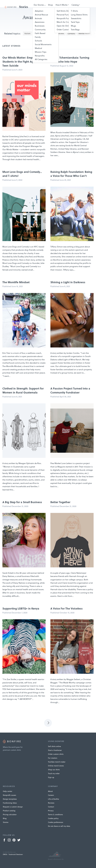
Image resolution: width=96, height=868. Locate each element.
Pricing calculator (10, 815)
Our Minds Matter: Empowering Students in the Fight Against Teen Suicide (23, 61)
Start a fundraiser (55, 750)
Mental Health (85, 34)
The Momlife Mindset (16, 282)
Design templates (10, 799)
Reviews (51, 803)
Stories (6, 822)
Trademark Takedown (16, 854)
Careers (51, 795)
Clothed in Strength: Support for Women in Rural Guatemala (23, 390)
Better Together (60, 502)
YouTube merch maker (57, 762)
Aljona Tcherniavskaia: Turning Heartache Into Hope (70, 59)
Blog (5, 818)
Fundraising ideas (10, 803)
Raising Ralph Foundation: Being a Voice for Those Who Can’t (71, 174)
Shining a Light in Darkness (68, 282)
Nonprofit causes (9, 795)
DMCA (5, 854)
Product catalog (9, 811)
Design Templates (42, 9)
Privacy (51, 811)
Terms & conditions (55, 815)
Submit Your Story (61, 9)
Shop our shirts (54, 770)
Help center (8, 791)
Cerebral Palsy (40, 34)
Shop (50, 5)
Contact (51, 807)
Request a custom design (13, 807)
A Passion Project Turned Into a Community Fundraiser (70, 390)
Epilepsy (71, 34)
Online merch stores (56, 766)
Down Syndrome (57, 34)
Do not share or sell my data (59, 826)
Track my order (54, 773)
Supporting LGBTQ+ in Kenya (21, 608)
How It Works (62, 5)
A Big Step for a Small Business (22, 502)
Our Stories (39, 5)
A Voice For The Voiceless (67, 608)
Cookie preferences (56, 822)
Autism (27, 34)
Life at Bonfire (53, 799)
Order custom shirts (56, 754)
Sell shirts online (54, 746)
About (50, 791)
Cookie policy (53, 818)
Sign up (51, 777)
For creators (53, 758)
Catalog (75, 5)
